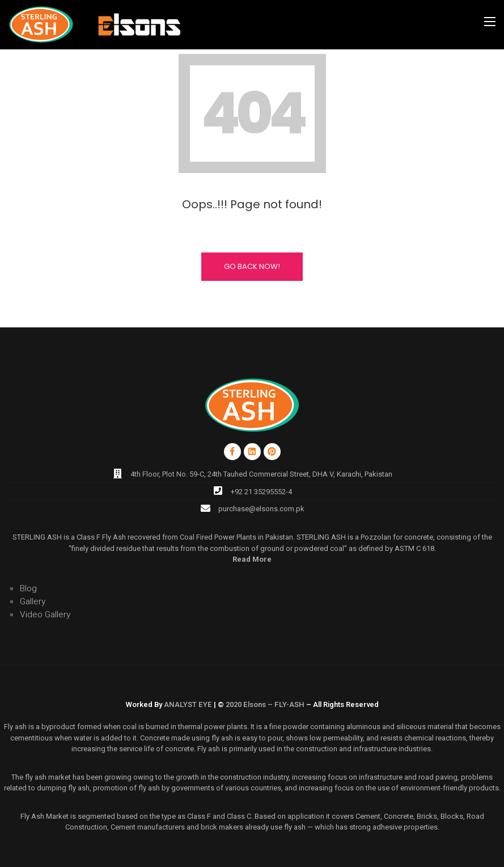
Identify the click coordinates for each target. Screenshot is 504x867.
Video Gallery (45, 615)
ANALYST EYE (188, 704)
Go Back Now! (252, 266)
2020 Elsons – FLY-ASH (265, 704)
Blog (28, 589)
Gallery (33, 602)
